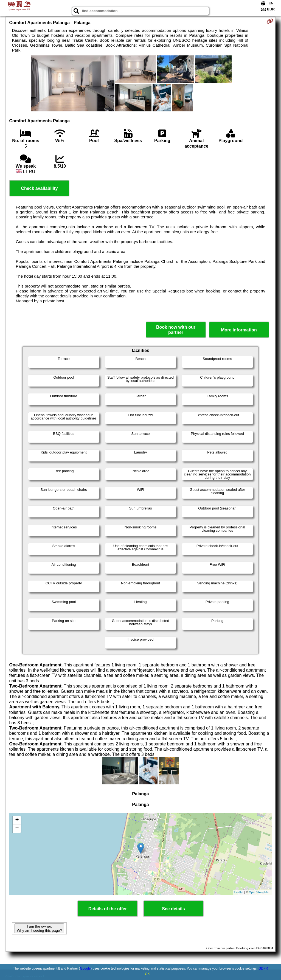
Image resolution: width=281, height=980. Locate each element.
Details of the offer (108, 909)
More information (239, 330)
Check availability (39, 188)
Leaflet (239, 892)
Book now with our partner (176, 330)
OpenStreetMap (260, 892)
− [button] (17, 829)
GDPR (263, 968)
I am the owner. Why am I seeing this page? (39, 928)
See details (173, 909)
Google (85, 968)
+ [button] (17, 820)
